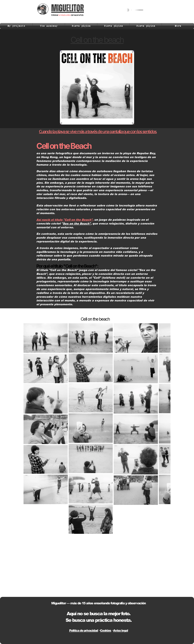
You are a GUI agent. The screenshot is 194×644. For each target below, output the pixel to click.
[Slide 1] (96, 121)
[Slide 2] (99, 121)
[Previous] (63, 87)
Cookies (106, 630)
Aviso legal (121, 630)
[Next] (131, 87)
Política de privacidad (84, 630)
